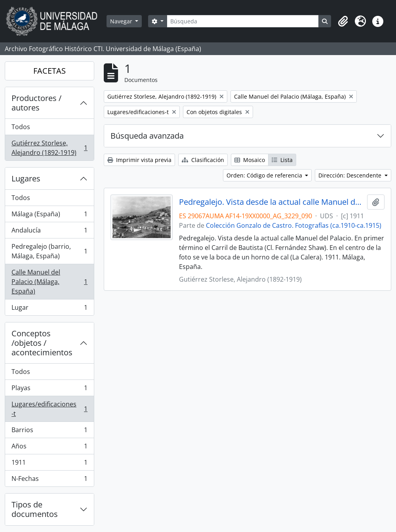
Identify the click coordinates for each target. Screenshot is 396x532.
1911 (49, 464)
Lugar (49, 309)
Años (49, 448)
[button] (343, 21)
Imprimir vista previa (139, 160)
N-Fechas (49, 480)
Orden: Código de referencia (265, 175)
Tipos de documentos (35, 509)
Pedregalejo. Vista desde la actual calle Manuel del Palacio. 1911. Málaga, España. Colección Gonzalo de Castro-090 (271, 202)
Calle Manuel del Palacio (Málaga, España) (49, 282)
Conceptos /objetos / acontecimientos (42, 343)
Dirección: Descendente (351, 175)
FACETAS (49, 71)
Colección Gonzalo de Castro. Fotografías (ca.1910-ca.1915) (294, 225)
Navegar (122, 21)
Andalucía (49, 232)
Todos (21, 127)
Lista (282, 160)
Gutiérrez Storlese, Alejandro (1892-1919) (49, 148)
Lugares (26, 178)
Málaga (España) (49, 216)
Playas (49, 390)
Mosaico (250, 160)
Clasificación (203, 160)
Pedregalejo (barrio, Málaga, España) (49, 251)
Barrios (49, 432)
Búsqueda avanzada (147, 136)
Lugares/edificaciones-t (49, 409)
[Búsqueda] (243, 21)
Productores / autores (36, 103)
